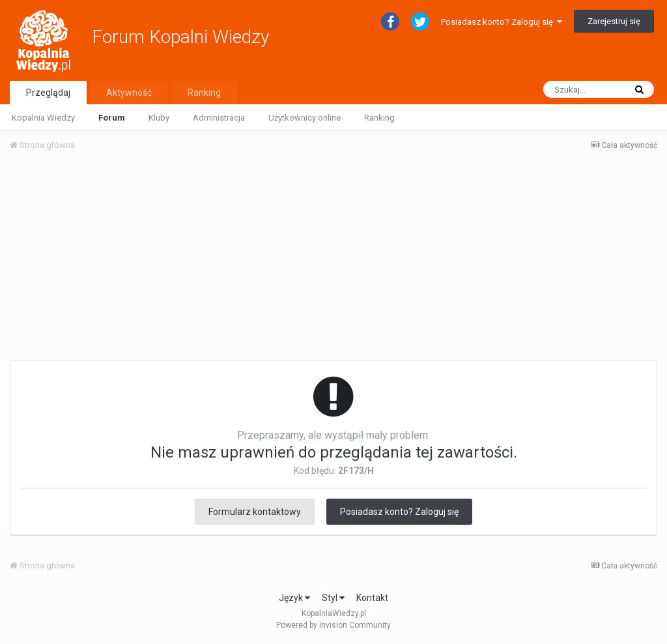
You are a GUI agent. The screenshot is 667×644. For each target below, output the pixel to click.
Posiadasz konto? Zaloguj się (502, 22)
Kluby (159, 118)
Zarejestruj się (614, 21)
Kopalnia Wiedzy (43, 118)
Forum (112, 118)
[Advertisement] (333, 259)
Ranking (379, 118)
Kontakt (372, 598)
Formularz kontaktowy (255, 512)
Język (294, 598)
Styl (333, 598)
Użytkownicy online (305, 118)
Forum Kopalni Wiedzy (180, 37)
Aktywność (129, 93)
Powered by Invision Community (333, 625)
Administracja (219, 118)
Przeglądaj (48, 93)
